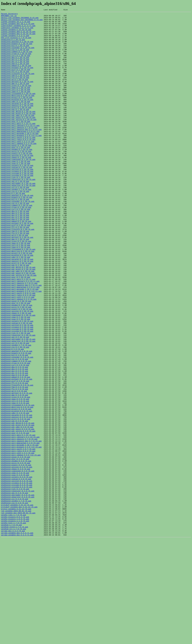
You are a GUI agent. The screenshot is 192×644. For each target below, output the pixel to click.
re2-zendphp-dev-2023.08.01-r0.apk (18, 614)
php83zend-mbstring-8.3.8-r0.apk (17, 486)
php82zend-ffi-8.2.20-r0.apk (15, 271)
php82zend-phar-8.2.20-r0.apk (16, 362)
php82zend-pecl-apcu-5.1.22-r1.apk (18, 333)
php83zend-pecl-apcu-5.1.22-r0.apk (18, 520)
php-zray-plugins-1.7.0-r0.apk (16, 43)
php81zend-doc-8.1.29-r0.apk (15, 72)
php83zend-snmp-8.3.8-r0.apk (15, 566)
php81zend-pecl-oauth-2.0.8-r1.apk (18, 163)
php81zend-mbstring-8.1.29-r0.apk (18, 113)
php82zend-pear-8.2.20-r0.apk (16, 331)
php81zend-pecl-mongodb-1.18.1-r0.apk (20, 158)
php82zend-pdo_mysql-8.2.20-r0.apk (18, 321)
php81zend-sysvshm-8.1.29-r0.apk (17, 208)
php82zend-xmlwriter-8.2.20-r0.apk (18, 407)
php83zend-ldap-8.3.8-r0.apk (15, 482)
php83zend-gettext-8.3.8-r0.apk (17, 470)
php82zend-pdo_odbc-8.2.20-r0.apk (18, 324)
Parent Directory (9, 14)
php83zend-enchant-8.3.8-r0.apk (17, 453)
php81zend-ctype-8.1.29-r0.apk (16, 62)
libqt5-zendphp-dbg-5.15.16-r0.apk (18, 36)
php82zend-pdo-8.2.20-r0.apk (15, 316)
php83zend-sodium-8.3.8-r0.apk (16, 573)
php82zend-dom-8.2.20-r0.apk (15, 261)
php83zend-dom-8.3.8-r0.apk (15, 448)
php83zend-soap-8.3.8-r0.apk (15, 568)
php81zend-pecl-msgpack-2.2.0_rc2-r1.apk (21, 161)
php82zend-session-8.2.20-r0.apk (17, 371)
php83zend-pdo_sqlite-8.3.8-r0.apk (18, 515)
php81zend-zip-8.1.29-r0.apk (15, 228)
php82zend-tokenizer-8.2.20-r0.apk (18, 400)
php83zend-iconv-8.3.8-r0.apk (16, 475)
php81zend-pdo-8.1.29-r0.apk (15, 129)
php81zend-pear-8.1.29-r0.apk (16, 144)
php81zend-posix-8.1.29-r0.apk (16, 180)
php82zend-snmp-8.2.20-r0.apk (16, 379)
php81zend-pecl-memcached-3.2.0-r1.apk (20, 156)
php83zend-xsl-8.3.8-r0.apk (15, 597)
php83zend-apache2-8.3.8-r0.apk (17, 419)
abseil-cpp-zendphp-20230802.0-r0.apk (20, 19)
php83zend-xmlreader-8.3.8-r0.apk (18, 592)
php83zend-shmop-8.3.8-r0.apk (16, 561)
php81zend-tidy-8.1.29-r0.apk (16, 211)
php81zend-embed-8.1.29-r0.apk (16, 77)
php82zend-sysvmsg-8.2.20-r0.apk (17, 391)
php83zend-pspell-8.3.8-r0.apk (16, 556)
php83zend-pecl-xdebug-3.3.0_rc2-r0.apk (21, 544)
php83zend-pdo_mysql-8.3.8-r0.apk (18, 508)
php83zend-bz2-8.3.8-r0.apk (15, 424)
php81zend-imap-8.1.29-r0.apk (16, 103)
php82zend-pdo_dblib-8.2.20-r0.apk (18, 319)
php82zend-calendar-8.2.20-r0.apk (18, 240)
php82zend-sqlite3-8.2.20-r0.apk (17, 388)
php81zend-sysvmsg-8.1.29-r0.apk (17, 204)
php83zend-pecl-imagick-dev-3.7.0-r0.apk (21, 527)
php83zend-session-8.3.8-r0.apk (17, 558)
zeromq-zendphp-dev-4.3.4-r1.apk (17, 637)
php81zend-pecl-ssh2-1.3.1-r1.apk (18, 168)
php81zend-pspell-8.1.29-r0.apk (17, 182)
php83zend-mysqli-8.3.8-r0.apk (16, 489)
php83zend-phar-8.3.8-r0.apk (15, 549)
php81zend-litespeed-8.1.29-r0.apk (18, 110)
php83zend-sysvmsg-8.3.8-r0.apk (17, 578)
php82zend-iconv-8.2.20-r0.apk (16, 288)
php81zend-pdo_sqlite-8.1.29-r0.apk (19, 141)
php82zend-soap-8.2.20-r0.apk (16, 381)
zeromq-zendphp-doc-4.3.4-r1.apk (17, 640)
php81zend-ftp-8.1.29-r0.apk (15, 91)
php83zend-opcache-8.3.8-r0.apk (17, 496)
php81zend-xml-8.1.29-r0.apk (15, 216)
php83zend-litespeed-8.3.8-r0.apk (18, 484)
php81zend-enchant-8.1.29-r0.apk (17, 79)
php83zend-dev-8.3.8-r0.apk (15, 443)
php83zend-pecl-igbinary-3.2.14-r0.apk (20, 522)
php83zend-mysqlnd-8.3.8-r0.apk (17, 491)
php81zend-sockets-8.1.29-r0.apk (17, 197)
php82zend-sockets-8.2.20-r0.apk (17, 383)
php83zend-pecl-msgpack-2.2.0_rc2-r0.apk (21, 534)
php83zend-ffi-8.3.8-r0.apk (15, 458)
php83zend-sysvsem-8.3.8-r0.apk (17, 580)
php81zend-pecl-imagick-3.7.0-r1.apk (19, 151)
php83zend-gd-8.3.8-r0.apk (14, 467)
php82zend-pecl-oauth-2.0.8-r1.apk (18, 350)
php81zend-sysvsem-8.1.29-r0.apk (17, 206)
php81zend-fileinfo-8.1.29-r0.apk (18, 86)
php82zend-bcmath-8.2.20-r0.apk (17, 235)
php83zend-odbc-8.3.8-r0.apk (15, 494)
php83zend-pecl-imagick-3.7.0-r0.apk (19, 525)
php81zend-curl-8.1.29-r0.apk (16, 65)
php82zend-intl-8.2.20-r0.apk (16, 292)
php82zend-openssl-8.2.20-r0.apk (17, 312)
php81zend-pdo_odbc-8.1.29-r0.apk (18, 137)
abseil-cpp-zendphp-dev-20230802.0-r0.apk (22, 22)
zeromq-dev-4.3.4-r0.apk (13, 635)
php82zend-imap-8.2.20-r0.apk (16, 290)
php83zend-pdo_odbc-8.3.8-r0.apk (17, 510)
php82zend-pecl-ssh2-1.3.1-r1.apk (18, 355)
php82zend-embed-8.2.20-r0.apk (16, 264)
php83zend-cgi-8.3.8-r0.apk (15, 429)
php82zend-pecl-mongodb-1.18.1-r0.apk (20, 345)
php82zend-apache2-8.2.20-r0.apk (17, 232)
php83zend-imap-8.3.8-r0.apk (15, 477)
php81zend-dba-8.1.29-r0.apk (15, 67)
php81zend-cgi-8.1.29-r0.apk (15, 58)
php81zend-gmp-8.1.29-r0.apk (15, 98)
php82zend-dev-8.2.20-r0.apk (15, 256)
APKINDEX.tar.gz (9, 17)
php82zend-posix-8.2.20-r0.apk (16, 367)
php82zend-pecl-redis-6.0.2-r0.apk (18, 352)
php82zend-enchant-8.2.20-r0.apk (17, 266)
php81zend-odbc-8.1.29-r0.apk (16, 120)
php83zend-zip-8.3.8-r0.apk (15, 602)
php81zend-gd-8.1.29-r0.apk (15, 93)
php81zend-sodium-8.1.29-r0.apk (17, 199)
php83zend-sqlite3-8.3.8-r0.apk (17, 575)
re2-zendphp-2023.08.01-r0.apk (16, 611)
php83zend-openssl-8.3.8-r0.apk (17, 498)
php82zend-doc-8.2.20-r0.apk (15, 259)
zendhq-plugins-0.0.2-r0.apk (15, 618)
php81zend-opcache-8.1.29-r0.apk (17, 122)
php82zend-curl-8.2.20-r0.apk (16, 249)
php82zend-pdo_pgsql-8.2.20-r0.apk (18, 326)
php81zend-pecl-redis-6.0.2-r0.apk (18, 165)
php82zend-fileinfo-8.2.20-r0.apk (18, 273)
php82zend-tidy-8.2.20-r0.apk (16, 398)
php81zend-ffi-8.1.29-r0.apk (15, 84)
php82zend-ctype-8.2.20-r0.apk (16, 247)
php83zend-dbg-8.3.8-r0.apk (15, 441)
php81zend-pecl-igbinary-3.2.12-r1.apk (20, 149)
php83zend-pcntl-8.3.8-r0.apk (16, 501)
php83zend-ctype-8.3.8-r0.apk (16, 434)
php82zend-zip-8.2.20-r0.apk (15, 415)
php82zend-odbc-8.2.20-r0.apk (16, 307)
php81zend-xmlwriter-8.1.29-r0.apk (18, 220)
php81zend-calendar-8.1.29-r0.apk (18, 55)
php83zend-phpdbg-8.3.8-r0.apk (16, 551)
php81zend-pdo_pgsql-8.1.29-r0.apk (18, 139)
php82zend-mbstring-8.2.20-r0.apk (18, 300)
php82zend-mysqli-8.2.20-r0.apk (17, 302)
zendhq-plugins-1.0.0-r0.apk (15, 621)
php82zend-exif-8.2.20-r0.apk (16, 268)
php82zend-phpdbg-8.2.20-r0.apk (17, 364)
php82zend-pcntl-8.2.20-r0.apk (16, 314)
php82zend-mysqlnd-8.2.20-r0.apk (17, 304)
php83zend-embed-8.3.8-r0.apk (16, 451)
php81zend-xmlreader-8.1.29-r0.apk (18, 218)
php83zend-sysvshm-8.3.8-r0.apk (17, 582)
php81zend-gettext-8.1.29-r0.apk (17, 96)
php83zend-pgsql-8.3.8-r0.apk (16, 546)
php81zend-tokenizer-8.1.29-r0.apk (18, 213)
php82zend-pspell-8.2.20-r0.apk (17, 369)
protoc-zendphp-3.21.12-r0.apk (16, 609)
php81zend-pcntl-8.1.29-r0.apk (16, 127)
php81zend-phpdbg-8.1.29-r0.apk (17, 177)
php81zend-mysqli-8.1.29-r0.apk (17, 115)
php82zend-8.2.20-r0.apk (13, 230)
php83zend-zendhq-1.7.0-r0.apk (16, 599)
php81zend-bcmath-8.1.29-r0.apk (17, 50)
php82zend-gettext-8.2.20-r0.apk (17, 283)
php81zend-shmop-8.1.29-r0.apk (16, 187)
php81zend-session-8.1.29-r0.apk (17, 185)
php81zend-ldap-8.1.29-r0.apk (16, 108)
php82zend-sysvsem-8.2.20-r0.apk (17, 393)
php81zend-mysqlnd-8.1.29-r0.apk (17, 117)
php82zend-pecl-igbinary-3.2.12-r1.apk (20, 336)
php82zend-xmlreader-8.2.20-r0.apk (18, 405)
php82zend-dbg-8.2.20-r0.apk (15, 254)
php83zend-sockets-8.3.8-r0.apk (17, 570)
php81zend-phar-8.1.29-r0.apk (16, 175)
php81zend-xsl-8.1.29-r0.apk (15, 223)
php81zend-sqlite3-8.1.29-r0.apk (17, 201)
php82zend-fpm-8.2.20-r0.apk (15, 276)
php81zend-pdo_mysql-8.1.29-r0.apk (18, 134)
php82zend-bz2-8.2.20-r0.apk (15, 237)
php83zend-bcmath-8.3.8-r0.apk (16, 422)
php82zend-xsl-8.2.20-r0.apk (15, 410)
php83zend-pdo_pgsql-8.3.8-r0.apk (18, 513)
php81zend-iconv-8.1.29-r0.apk (16, 101)
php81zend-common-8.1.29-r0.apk (17, 60)
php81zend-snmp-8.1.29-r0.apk (16, 192)
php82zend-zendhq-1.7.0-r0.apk (16, 412)
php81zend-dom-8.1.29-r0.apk (15, 74)
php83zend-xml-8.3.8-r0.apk (15, 590)
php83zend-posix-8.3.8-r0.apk (16, 554)
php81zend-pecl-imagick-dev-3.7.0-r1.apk (21, 153)
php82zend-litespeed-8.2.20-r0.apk (18, 297)
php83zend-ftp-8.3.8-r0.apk (15, 465)
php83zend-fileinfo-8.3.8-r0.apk (17, 460)
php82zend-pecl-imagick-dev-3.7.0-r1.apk (21, 340)
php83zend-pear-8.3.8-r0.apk (15, 518)
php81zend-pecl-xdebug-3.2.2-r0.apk (19, 170)
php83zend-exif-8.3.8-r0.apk (15, 455)
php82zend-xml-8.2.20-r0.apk (15, 403)
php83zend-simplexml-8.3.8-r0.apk (18, 563)
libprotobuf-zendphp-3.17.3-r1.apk (18, 29)
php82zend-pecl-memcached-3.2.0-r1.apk (20, 343)
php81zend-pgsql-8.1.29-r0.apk (16, 173)
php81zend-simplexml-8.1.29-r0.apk (18, 189)
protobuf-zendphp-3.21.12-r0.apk (17, 604)
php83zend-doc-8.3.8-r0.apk (15, 446)
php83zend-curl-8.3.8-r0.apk (15, 436)
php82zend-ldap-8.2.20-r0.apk (16, 295)
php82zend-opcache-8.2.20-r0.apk (17, 309)
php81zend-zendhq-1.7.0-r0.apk (16, 225)
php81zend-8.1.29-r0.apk (13, 46)
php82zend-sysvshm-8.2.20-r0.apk (17, 395)
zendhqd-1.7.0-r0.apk (11, 628)
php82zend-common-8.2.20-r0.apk (17, 244)
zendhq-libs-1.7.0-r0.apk (14, 616)
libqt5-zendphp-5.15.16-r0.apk (16, 34)
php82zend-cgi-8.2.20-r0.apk (15, 242)
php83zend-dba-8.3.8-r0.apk (15, 439)
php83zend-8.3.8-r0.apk (13, 417)
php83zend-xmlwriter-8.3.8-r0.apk (18, 594)
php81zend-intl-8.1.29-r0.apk (16, 105)
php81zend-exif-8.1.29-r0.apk (16, 81)
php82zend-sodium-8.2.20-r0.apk (17, 386)
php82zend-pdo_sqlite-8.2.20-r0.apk (19, 328)
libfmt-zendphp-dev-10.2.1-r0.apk (18, 26)
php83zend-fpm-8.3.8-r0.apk (15, 463)
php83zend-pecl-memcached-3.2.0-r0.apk (20, 530)
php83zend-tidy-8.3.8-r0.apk (15, 585)
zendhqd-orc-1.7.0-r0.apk (14, 633)
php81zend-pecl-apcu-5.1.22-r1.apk (18, 146)
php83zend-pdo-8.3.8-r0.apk (15, 503)
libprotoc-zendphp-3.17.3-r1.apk (17, 31)
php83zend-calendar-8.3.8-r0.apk (17, 427)
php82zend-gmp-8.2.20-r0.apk (15, 285)
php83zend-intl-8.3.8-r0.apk (15, 479)
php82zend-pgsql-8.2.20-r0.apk (16, 359)
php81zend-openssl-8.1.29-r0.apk (17, 125)
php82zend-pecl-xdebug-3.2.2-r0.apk (19, 357)
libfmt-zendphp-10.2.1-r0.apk (16, 24)
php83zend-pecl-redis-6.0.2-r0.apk (18, 539)
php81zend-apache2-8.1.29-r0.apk (17, 48)
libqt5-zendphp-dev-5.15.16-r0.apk (18, 38)
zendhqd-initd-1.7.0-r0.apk (15, 630)
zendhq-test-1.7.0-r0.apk (14, 625)
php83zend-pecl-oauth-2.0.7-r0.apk (18, 537)
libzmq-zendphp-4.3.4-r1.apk (15, 41)
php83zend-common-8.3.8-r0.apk (16, 431)
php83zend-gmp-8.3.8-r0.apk (15, 472)
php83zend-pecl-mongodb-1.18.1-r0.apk (20, 532)
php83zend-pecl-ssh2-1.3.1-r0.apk (18, 542)
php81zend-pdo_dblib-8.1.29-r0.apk (18, 132)
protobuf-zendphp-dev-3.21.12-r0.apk (19, 606)
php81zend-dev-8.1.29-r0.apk (15, 69)
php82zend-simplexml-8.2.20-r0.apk (18, 376)
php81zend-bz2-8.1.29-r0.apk (15, 53)
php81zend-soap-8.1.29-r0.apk (16, 194)
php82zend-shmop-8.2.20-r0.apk (16, 374)
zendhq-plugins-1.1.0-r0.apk (15, 623)
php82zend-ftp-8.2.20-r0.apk (15, 278)
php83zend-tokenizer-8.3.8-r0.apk (18, 587)
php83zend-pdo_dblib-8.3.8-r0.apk (18, 506)
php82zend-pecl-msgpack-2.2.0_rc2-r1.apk (21, 347)
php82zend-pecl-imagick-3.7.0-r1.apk (19, 338)
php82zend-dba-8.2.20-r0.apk (15, 252)
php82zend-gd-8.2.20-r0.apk (15, 280)
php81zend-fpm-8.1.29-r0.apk (15, 89)
